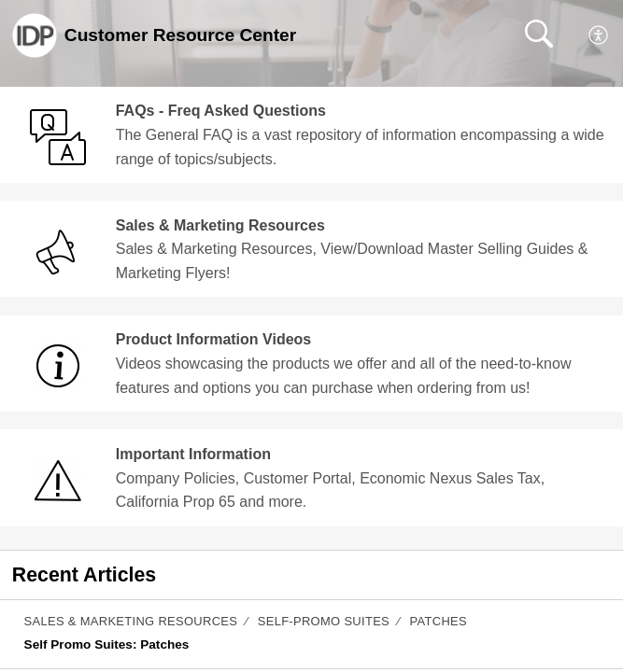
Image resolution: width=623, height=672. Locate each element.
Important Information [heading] (193, 454)
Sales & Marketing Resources (131, 621)
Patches (439, 621)
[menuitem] (599, 35)
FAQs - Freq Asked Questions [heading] (221, 111)
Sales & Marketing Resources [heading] (220, 225)
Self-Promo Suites (324, 621)
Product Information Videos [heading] (214, 339)
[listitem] (311, 635)
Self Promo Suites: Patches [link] (107, 644)
